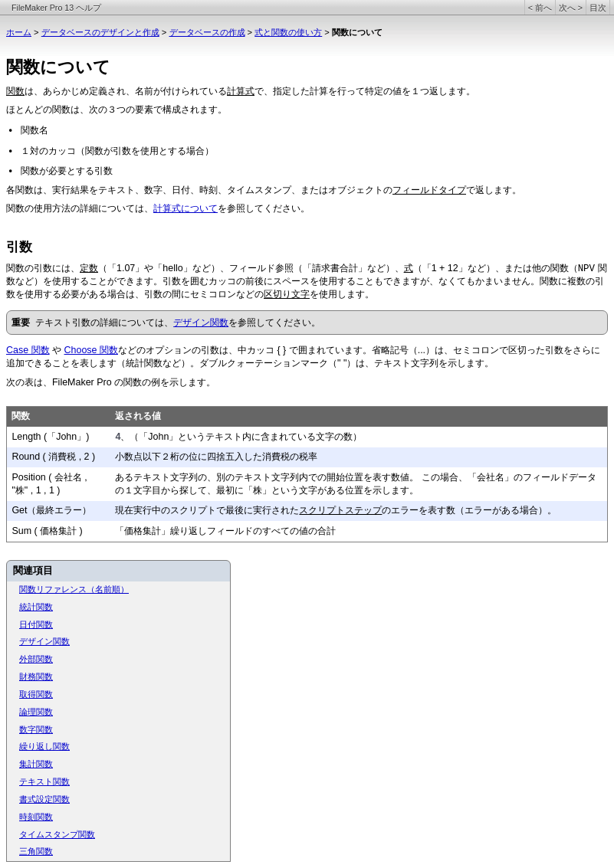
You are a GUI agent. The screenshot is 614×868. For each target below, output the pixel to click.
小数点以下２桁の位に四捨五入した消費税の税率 (216, 457)
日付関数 (36, 624)
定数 (89, 268)
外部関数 (36, 659)
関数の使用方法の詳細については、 (80, 208)
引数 (19, 247)
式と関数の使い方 (288, 32)
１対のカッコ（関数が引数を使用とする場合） (117, 151)
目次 (598, 8)
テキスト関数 (44, 781)
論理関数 (36, 712)
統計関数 (36, 607)
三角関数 (36, 851)
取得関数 (36, 694)
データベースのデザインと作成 (100, 32)
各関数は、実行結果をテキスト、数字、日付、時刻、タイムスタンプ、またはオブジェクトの (199, 190)
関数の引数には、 (43, 268)
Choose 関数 (91, 350)
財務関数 (36, 676)
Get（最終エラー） (51, 510)
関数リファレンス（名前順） (74, 589)
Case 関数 (28, 350)
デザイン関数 (201, 323)
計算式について (186, 208)
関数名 (34, 130)
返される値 (138, 416)
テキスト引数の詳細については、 (104, 323)
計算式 (241, 91)
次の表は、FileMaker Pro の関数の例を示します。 (111, 382)
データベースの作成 (207, 32)
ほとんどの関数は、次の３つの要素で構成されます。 (117, 110)
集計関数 (36, 764)
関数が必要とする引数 (67, 171)
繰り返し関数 (44, 746)
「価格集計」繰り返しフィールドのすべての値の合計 (225, 531)
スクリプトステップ (340, 510)
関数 (15, 91)
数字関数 (36, 729)
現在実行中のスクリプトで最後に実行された (207, 510)
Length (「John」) (50, 437)
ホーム (19, 32)
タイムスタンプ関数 (57, 834)
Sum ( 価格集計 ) (47, 531)
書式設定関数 (44, 799)
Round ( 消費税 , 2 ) (53, 457)
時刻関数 (36, 817)
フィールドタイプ (429, 190)
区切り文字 (287, 294)
